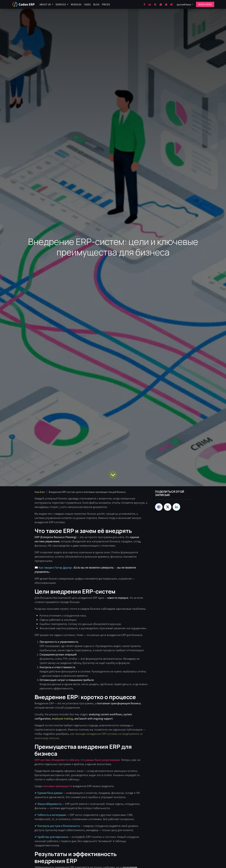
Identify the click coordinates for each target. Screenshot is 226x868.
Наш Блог (40, 492)
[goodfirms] (166, 4)
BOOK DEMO (205, 4)
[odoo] (172, 4)
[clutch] (155, 4)
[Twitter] (168, 507)
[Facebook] (144, 4)
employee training (62, 719)
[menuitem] (46, 4)
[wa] (161, 4)
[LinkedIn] (150, 4)
